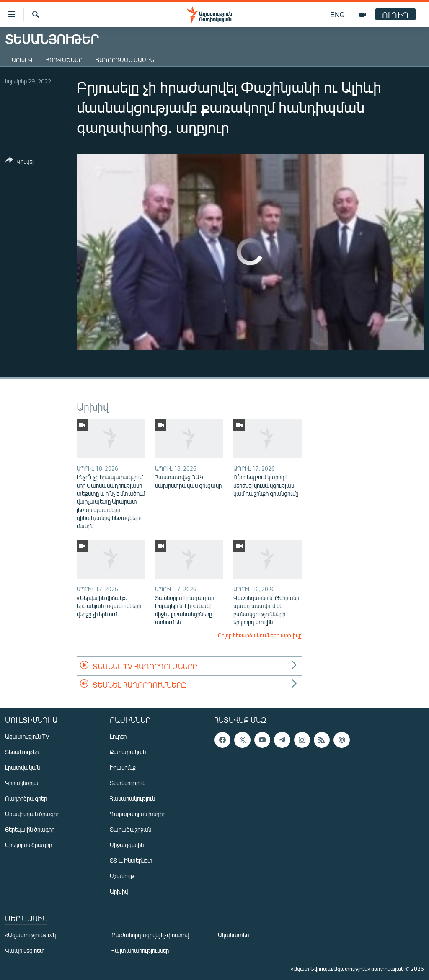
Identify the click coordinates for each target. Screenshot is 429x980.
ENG (337, 14)
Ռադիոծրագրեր (26, 798)
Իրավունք (123, 767)
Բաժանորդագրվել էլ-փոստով (150, 935)
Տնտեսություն (128, 783)
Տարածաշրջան (131, 829)
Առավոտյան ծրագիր (32, 814)
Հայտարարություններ (140, 950)
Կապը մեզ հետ (25, 950)
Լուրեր (118, 736)
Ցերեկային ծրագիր (30, 829)
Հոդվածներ (64, 60)
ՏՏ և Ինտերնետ (131, 860)
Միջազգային (127, 845)
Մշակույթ (122, 876)
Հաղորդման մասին (125, 60)
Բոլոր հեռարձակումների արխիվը (260, 635)
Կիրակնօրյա (22, 783)
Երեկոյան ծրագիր (28, 845)
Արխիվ (22, 60)
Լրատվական (22, 767)
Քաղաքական (128, 752)
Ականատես (233, 935)
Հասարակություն (132, 798)
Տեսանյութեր (22, 752)
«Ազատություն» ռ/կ (30, 935)
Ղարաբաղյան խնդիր (138, 814)
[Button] (19, 162)
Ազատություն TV (27, 736)
